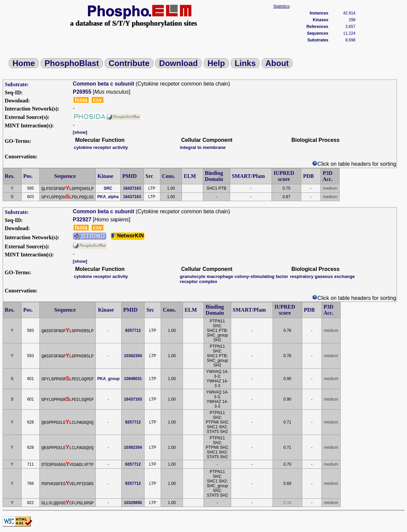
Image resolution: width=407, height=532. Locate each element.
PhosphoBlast (72, 63)
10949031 (133, 379)
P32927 (82, 220)
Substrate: (17, 84)
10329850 (133, 503)
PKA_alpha (108, 197)
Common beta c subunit (103, 84)
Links (245, 63)
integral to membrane (203, 147)
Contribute (129, 63)
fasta (81, 100)
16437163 (132, 188)
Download (178, 63)
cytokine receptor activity (101, 147)
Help (216, 63)
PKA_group (108, 379)
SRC (108, 188)
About (277, 63)
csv (98, 100)
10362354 (133, 356)
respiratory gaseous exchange (323, 276)
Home (24, 63)
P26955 (82, 92)
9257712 (133, 331)
